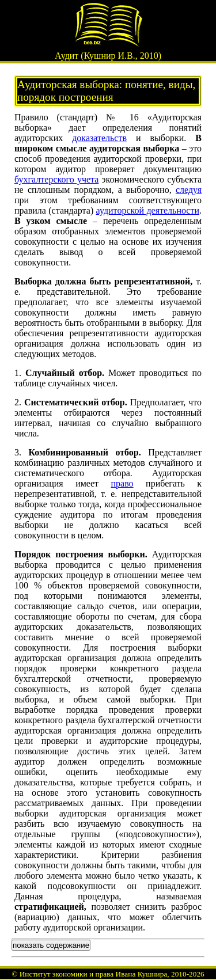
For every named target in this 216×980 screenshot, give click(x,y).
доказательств (99, 138)
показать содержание (51, 945)
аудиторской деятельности (148, 210)
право (122, 483)
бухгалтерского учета (56, 179)
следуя (189, 190)
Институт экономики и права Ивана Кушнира (94, 974)
